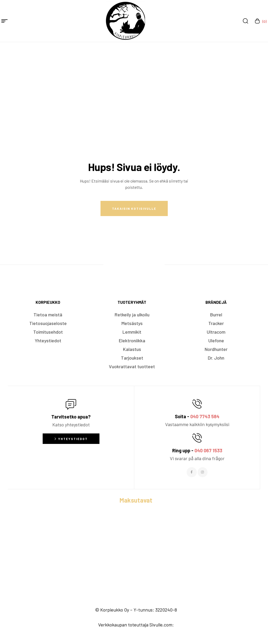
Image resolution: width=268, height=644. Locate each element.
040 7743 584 (205, 416)
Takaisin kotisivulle (134, 208)
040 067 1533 (208, 450)
